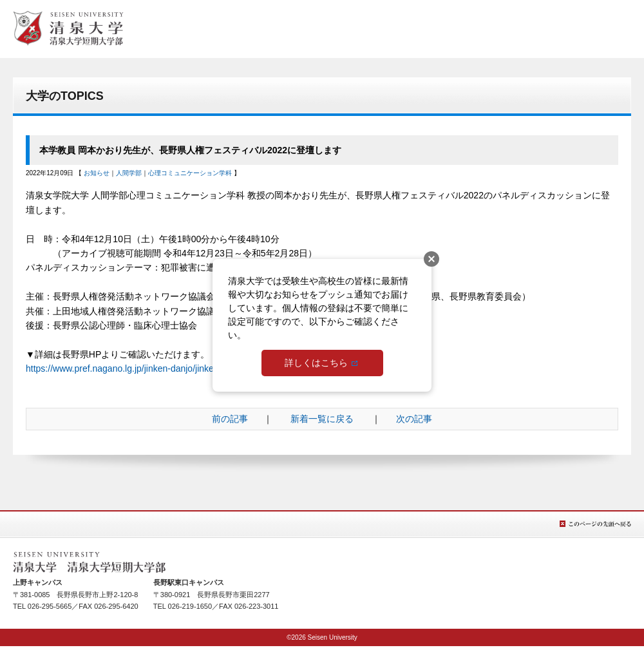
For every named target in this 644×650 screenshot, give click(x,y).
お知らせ (97, 173)
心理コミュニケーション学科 (190, 173)
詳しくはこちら (316, 363)
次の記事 (414, 419)
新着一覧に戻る (322, 419)
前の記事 (230, 419)
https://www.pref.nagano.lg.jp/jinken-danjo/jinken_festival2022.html (158, 368)
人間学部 (129, 173)
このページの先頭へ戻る (595, 524)
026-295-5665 (50, 606)
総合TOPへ (68, 28)
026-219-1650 (190, 606)
